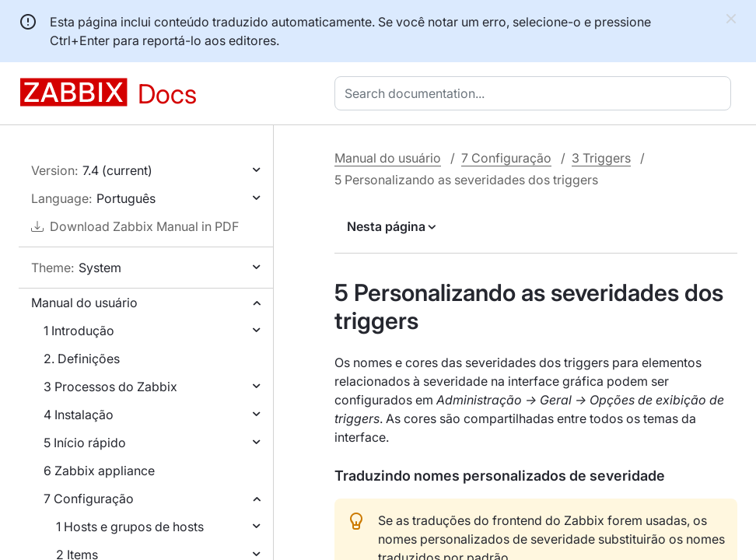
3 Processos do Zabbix (110, 387)
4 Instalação (79, 415)
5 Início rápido (85, 443)
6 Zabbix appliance (99, 471)
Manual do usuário (84, 303)
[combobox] (536, 93)
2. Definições (82, 359)
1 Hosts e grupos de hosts (130, 527)
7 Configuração (89, 499)
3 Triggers (601, 158)
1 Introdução (79, 331)
